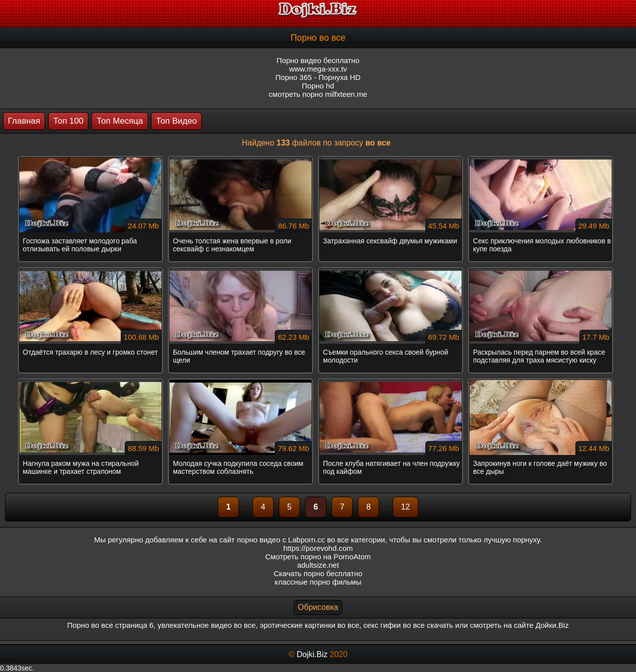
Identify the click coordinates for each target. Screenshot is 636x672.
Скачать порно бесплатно (318, 573)
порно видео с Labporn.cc (281, 540)
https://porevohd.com (318, 548)
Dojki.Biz (312, 654)
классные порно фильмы (318, 582)
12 (405, 507)
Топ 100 (68, 121)
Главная (24, 121)
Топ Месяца (119, 121)
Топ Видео (176, 121)
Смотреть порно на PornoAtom (318, 557)
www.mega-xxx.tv (318, 69)
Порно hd (318, 86)
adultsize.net (318, 565)
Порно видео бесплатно (318, 60)
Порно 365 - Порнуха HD (318, 77)
